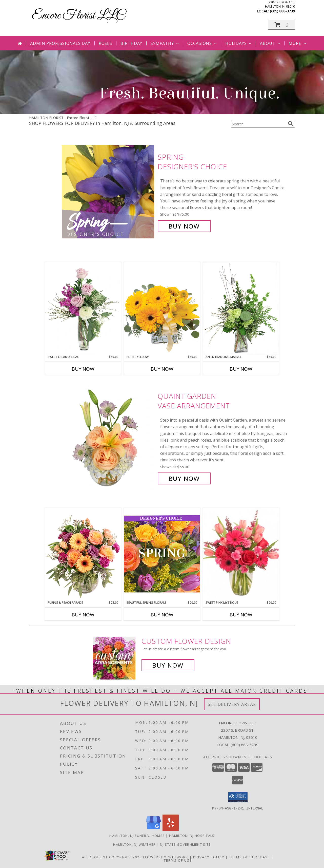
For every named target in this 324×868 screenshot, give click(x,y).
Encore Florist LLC (78, 16)
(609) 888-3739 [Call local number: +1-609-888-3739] (282, 11)
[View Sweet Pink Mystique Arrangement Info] (241, 554)
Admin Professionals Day (60, 43)
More (298, 43)
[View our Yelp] (171, 829)
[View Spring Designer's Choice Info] (108, 192)
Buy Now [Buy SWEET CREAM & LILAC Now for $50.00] (83, 369)
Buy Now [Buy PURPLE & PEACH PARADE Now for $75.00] (83, 615)
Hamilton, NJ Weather (134, 844)
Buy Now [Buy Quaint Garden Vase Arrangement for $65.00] (184, 478)
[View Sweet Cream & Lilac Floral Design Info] (83, 308)
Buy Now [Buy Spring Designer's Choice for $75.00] (184, 226)
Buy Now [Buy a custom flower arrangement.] (168, 665)
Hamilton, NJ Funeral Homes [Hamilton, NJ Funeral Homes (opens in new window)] (137, 835)
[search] (291, 124)
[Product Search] (258, 124)
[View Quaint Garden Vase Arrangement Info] (108, 437)
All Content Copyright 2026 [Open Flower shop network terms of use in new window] (112, 857)
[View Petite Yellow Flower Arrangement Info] (162, 308)
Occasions (203, 43)
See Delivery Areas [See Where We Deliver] (232, 704)
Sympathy (165, 43)
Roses (105, 43)
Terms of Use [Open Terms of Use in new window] (178, 860)
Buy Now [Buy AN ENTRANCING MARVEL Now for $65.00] (241, 369)
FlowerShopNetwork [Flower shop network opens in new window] (166, 857)
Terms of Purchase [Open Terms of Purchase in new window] (250, 857)
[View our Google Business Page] (153, 829)
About (271, 43)
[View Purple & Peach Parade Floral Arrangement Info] (83, 554)
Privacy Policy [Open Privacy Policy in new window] (209, 857)
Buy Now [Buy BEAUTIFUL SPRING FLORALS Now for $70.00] (162, 615)
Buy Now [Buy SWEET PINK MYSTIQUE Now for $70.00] (241, 615)
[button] (281, 25)
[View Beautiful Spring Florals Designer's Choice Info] (162, 554)
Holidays (239, 43)
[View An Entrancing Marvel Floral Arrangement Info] (241, 308)
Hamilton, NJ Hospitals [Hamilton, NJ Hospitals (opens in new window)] (192, 835)
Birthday (131, 43)
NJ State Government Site (185, 844)
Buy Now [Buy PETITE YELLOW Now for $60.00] (162, 369)
